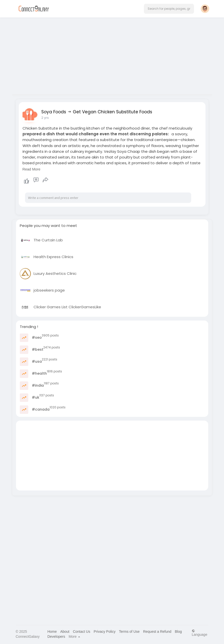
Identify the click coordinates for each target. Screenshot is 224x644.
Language (199, 633)
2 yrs (45, 118)
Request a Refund (157, 632)
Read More (32, 169)
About (65, 632)
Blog (178, 632)
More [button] (74, 637)
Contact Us (81, 632)
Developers (56, 637)
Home (52, 632)
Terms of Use (129, 632)
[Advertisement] (112, 54)
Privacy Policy (104, 632)
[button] (169, 9)
